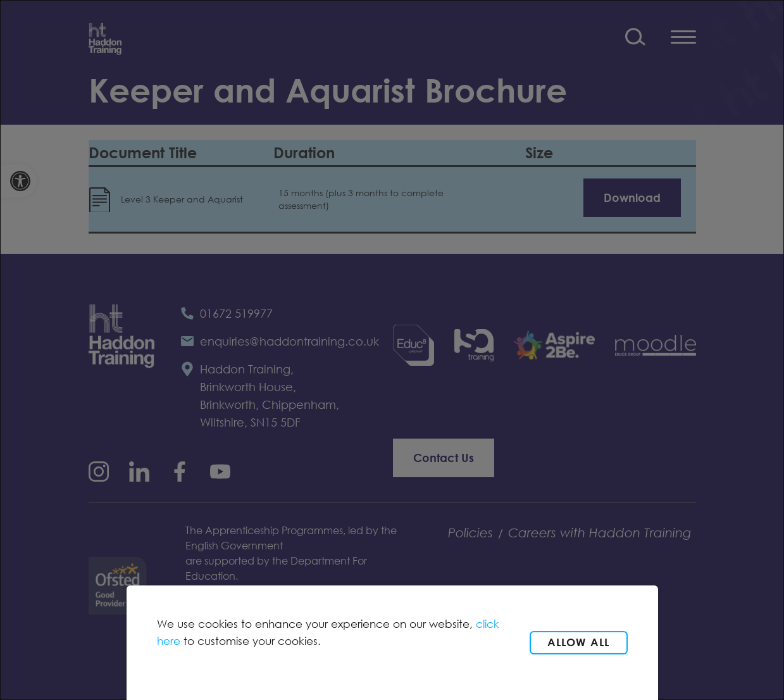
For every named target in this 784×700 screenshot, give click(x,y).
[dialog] (392, 350)
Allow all (579, 642)
